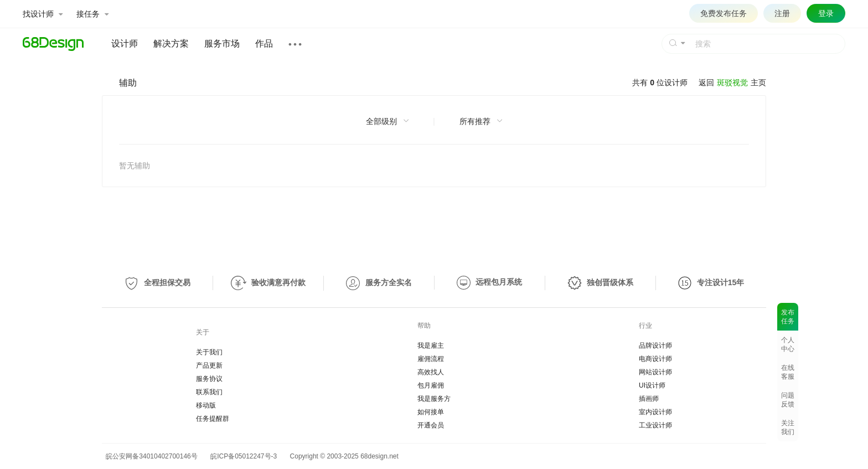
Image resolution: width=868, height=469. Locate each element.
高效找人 (431, 372)
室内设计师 (655, 412)
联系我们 (209, 392)
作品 (264, 43)
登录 (826, 13)
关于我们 (209, 352)
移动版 (206, 405)
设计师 (125, 43)
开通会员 (431, 425)
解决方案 (171, 43)
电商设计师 (655, 359)
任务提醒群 (213, 419)
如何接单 (431, 412)
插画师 (649, 399)
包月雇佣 (431, 385)
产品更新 (209, 365)
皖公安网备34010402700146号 (150, 456)
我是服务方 (434, 399)
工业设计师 (655, 425)
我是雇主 (431, 346)
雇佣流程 (431, 359)
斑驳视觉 (732, 83)
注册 (782, 13)
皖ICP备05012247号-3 (244, 456)
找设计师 (43, 14)
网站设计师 (655, 372)
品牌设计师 (655, 346)
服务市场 (222, 43)
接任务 (92, 14)
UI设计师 (652, 385)
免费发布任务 (724, 13)
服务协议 (209, 379)
